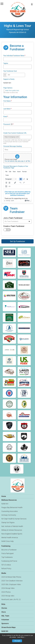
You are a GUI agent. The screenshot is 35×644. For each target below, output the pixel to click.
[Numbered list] (10, 183)
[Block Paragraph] (11, 179)
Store (4, 612)
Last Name (7, 109)
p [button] (5, 201)
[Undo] (21, 183)
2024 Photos (6, 592)
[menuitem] (6, 172)
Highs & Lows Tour (17, 26)
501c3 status (6, 565)
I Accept (17, 641)
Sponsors (5, 623)
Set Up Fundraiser (18, 241)
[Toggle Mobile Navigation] (2, 4)
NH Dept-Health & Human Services (14, 519)
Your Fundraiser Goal (10, 71)
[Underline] (27, 179)
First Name (7, 101)
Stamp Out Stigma (8, 523)
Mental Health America (10, 538)
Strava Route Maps (8, 627)
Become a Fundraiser (9, 550)
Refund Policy (6, 569)
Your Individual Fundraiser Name (14, 56)
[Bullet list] (6, 183)
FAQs (3, 604)
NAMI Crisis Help (7, 541)
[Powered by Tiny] (27, 201)
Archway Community (9, 515)
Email (6, 117)
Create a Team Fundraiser (14, 226)
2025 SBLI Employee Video (11, 584)
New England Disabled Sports (12, 534)
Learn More (21, 637)
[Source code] (10, 186)
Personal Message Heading (13, 146)
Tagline (6, 63)
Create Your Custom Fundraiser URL (15, 133)
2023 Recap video (8, 596)
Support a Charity (9, 79)
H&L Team (5, 616)
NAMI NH (5, 504)
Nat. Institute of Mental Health (12, 526)
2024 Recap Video (8, 588)
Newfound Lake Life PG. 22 (11, 599)
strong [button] (8, 201)
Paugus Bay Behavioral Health (12, 507)
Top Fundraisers (7, 557)
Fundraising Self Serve (9, 561)
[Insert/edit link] (15, 183)
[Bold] (21, 179)
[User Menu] (32, 4)
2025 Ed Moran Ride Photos (11, 577)
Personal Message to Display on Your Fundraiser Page (16, 167)
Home (4, 496)
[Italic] (24, 179)
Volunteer (5, 620)
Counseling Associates (10, 511)
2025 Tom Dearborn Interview (12, 581)
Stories (4, 608)
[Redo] (24, 183)
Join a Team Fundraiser (13, 218)
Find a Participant (8, 553)
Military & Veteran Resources (12, 530)
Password (8, 124)
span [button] (13, 201)
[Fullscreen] (6, 186)
